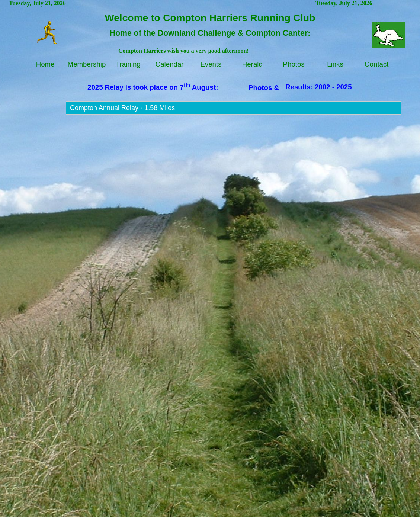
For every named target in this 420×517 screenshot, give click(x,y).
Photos (294, 64)
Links (335, 64)
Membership (87, 64)
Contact (376, 64)
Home (45, 64)
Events (211, 64)
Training (128, 64)
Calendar (170, 64)
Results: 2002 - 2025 (319, 87)
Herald (252, 64)
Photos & (264, 88)
